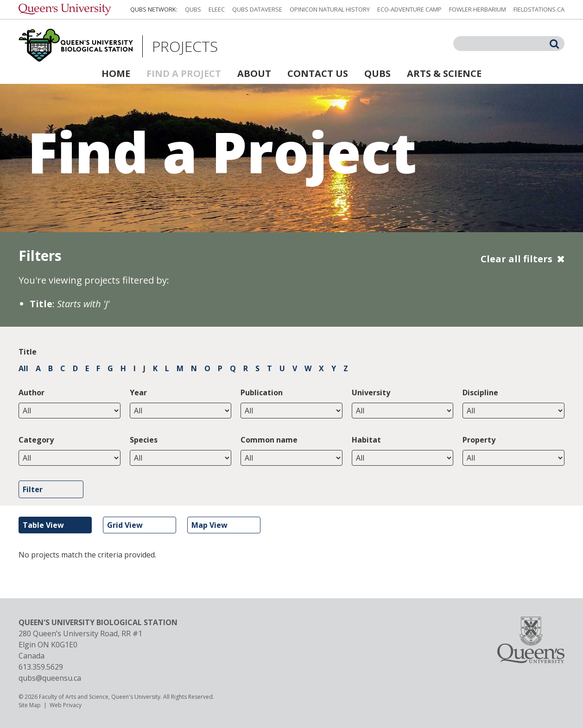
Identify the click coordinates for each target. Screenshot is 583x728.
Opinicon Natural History (330, 9)
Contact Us (318, 73)
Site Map (30, 705)
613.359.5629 (41, 667)
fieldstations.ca (539, 9)
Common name (269, 440)
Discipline (480, 392)
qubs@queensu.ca (50, 678)
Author (32, 392)
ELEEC (217, 9)
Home (116, 73)
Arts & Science (444, 73)
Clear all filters (516, 259)
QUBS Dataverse (257, 9)
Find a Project (184, 73)
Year (138, 392)
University (371, 392)
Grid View (125, 525)
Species (144, 440)
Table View (43, 525)
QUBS (193, 9)
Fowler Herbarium (478, 9)
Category (36, 440)
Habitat (366, 440)
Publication (262, 392)
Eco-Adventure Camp (409, 9)
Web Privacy (66, 705)
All (23, 368)
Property (479, 440)
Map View (209, 525)
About (254, 73)
